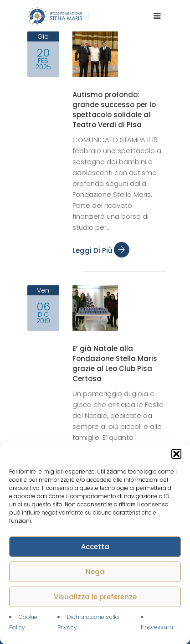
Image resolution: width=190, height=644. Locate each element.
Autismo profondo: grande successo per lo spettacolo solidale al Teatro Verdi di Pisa (114, 110)
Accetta (95, 547)
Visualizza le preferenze (95, 597)
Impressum (157, 627)
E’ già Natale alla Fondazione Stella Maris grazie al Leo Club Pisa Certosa (115, 363)
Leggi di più (101, 250)
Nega (95, 572)
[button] (176, 454)
